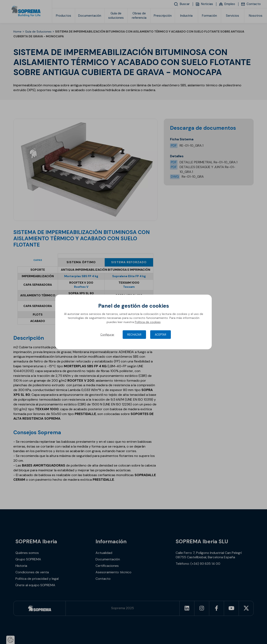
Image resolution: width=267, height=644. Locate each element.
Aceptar (161, 335)
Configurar (107, 335)
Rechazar (134, 335)
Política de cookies (148, 322)
